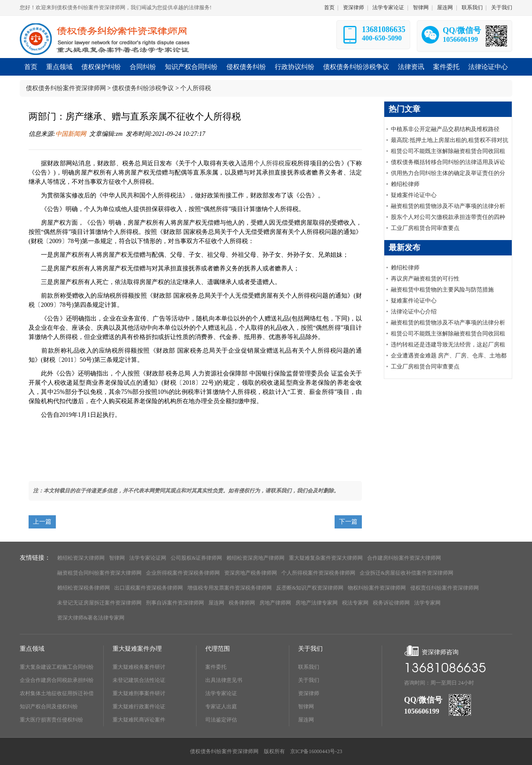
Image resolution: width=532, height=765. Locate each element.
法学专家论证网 (148, 558)
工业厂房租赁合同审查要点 (425, 228)
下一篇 (348, 522)
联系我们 (472, 7)
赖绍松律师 (405, 184)
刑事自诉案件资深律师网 (175, 603)
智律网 (421, 7)
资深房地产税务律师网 (251, 573)
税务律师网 (242, 603)
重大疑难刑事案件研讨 (139, 693)
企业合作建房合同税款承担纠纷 (57, 680)
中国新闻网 (71, 134)
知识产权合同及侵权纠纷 (49, 707)
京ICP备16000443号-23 (316, 751)
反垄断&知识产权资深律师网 (310, 588)
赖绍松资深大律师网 (81, 558)
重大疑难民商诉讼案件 (139, 720)
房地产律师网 (275, 603)
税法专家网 (355, 603)
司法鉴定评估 (221, 720)
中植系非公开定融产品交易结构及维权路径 (445, 129)
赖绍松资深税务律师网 (84, 588)
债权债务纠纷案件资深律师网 (66, 88)
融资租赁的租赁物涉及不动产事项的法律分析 (448, 206)
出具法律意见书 (224, 680)
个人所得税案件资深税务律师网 (318, 573)
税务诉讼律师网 (391, 603)
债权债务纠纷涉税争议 (143, 88)
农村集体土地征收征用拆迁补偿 (57, 693)
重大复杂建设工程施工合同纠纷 (57, 667)
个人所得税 (196, 88)
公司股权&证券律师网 (196, 558)
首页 (329, 7)
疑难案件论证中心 (414, 195)
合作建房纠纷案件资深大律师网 (404, 558)
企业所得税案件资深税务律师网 (183, 573)
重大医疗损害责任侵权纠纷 (51, 720)
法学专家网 (427, 603)
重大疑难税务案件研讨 (139, 667)
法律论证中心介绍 (414, 311)
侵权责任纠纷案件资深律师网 (445, 588)
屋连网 (445, 7)
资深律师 (353, 7)
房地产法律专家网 (317, 603)
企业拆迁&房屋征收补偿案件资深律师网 (406, 573)
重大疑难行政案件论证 (139, 707)
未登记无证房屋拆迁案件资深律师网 (99, 603)
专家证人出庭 (221, 707)
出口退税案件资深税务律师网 (149, 588)
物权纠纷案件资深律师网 (377, 588)
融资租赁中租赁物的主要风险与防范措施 (442, 290)
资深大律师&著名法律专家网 (91, 618)
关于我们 (502, 7)
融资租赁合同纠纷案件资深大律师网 (99, 573)
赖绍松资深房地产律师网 (255, 558)
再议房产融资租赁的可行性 (425, 279)
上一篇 (42, 522)
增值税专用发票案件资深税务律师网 (230, 588)
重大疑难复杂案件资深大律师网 (326, 558)
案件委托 (216, 667)
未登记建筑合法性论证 (139, 680)
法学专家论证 (388, 7)
